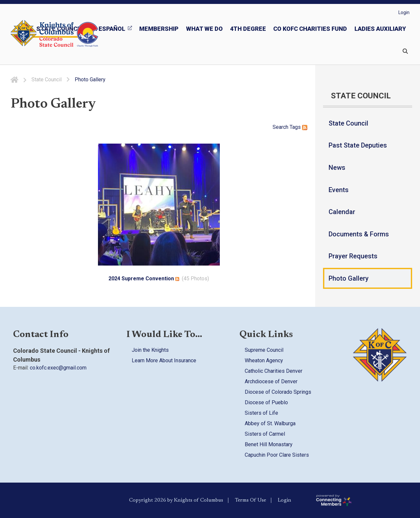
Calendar (342, 212)
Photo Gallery (349, 278)
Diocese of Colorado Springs (278, 392)
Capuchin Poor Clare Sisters (277, 455)
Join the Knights (150, 350)
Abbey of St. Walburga (270, 423)
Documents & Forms (359, 234)
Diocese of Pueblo (266, 402)
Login (404, 12)
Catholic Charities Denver (274, 371)
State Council (348, 123)
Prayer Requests (353, 256)
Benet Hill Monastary (269, 444)
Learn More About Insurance (164, 360)
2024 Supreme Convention (141, 279)
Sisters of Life (261, 413)
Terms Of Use (250, 500)
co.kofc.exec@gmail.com (58, 368)
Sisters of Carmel (265, 434)
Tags (295, 127)
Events (339, 190)
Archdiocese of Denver (271, 381)
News (337, 168)
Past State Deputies (358, 145)
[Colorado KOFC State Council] (69, 34)
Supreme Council (264, 350)
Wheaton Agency (264, 360)
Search (280, 127)
